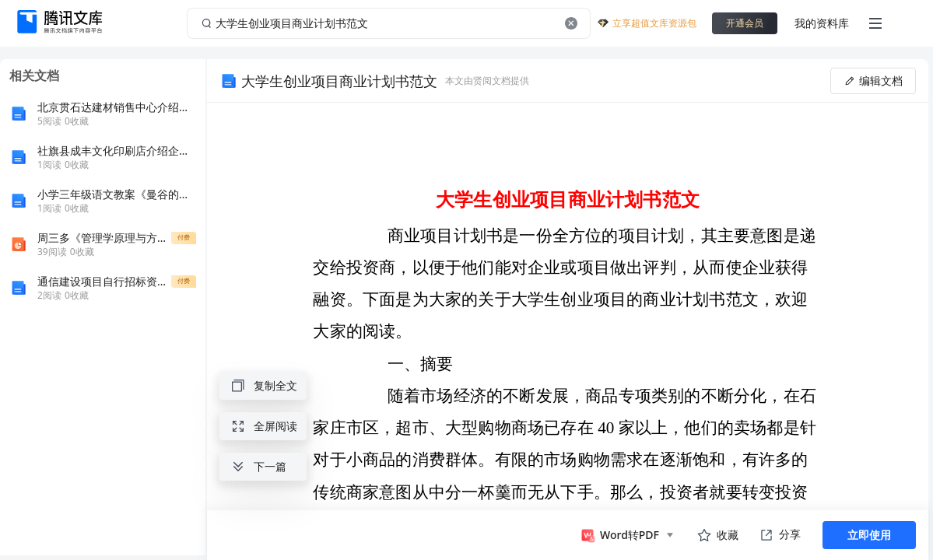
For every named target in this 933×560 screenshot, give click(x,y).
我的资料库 (822, 23)
